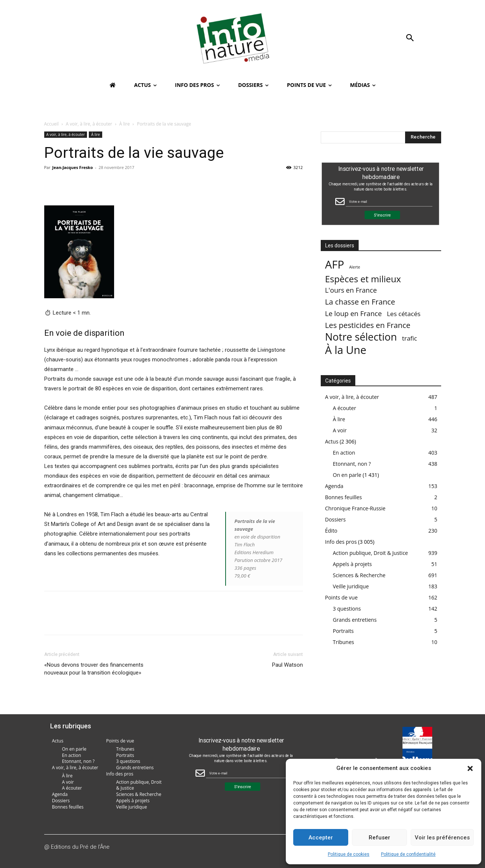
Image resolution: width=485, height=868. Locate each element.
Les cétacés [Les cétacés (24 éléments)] (404, 314)
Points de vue (342, 597)
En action (344, 453)
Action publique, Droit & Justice (371, 553)
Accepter (321, 838)
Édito (331, 531)
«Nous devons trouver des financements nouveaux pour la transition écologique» (94, 669)
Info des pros (341, 542)
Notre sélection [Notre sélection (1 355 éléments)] (361, 337)
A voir (340, 430)
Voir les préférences (442, 838)
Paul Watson (287, 665)
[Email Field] (389, 201)
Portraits (343, 631)
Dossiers (336, 519)
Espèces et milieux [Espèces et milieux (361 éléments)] (363, 279)
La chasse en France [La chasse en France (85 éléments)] (360, 302)
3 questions (347, 609)
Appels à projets (353, 564)
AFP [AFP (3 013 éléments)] (335, 265)
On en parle (347, 475)
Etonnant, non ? (352, 464)
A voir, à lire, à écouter (89, 124)
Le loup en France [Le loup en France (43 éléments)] (354, 313)
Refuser (379, 838)
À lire (125, 124)
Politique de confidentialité (408, 854)
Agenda (334, 486)
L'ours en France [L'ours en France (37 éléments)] (351, 290)
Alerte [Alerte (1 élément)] (355, 267)
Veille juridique (351, 586)
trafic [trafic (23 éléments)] (410, 338)
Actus (332, 441)
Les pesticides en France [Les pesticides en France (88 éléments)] (368, 325)
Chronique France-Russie (355, 508)
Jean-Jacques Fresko (73, 167)
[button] (470, 768)
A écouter (345, 408)
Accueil (51, 124)
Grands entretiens (355, 620)
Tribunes (344, 642)
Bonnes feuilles (344, 497)
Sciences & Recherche (359, 575)
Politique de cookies (349, 854)
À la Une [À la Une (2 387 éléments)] (346, 350)
